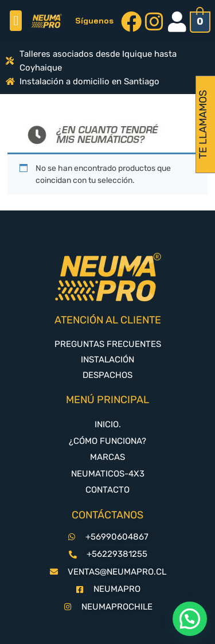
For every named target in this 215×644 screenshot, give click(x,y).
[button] (16, 21)
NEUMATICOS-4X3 (108, 474)
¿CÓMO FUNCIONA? (107, 441)
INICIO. (108, 424)
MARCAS (107, 457)
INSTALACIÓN (107, 360)
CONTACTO (107, 490)
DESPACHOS (107, 375)
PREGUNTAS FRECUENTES (108, 344)
